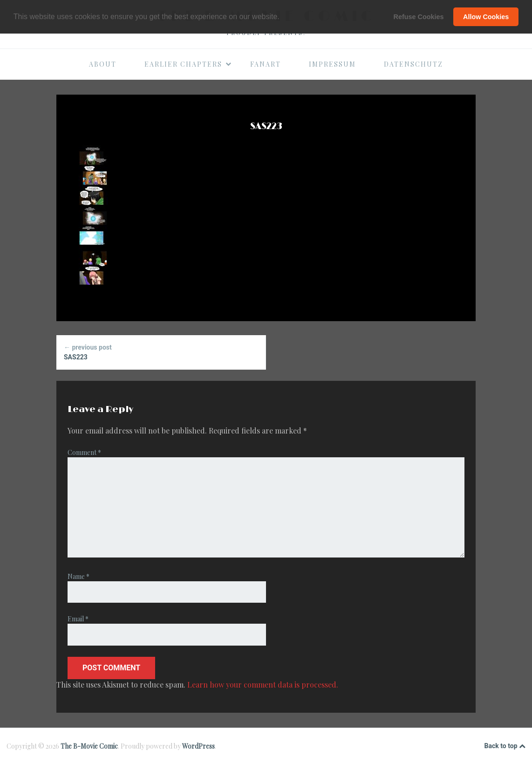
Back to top (505, 746)
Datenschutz (413, 64)
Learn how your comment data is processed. (263, 685)
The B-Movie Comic (89, 746)
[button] (283, 17)
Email (78, 619)
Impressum (332, 64)
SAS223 (161, 352)
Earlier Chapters (188, 64)
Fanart (266, 64)
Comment (84, 452)
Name (78, 576)
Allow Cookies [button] (486, 17)
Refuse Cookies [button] (419, 17)
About (103, 64)
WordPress (198, 746)
